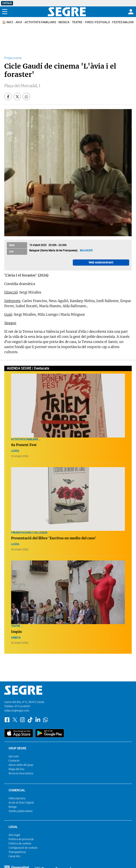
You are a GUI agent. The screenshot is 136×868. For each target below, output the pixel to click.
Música (64, 22)
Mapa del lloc (17, 769)
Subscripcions (17, 798)
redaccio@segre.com (17, 710)
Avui (19, 22)
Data (12, 245)
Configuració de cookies (23, 848)
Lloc (11, 252)
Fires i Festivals (97, 22)
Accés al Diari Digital (21, 803)
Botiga (12, 807)
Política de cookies (20, 843)
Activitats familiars (40, 22)
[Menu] (5, 12)
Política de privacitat (21, 839)
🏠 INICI (8, 22)
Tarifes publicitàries (21, 811)
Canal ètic (15, 856)
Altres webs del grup (21, 765)
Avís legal (14, 835)
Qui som (14, 756)
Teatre (77, 22)
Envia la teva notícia (21, 773)
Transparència (17, 852)
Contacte (14, 761)
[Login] (130, 12)
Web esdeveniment (101, 262)
